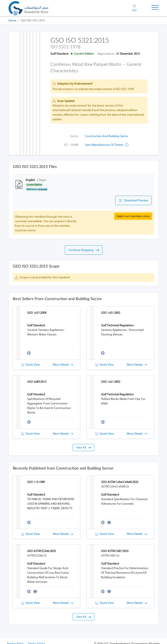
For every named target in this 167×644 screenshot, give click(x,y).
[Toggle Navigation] (155, 8)
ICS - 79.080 (71, 145)
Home (12, 21)
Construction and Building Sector (107, 136)
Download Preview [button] (133, 200)
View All (84, 448)
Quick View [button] (30, 365)
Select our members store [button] (133, 216)
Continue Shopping (84, 250)
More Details (63, 365)
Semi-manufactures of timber (107, 145)
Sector (74, 136)
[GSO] (28, 8)
